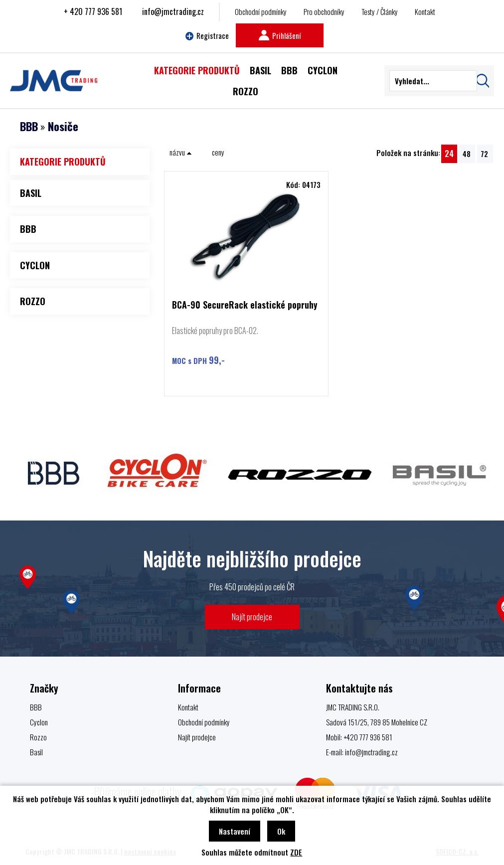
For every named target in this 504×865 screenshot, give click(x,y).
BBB (29, 126)
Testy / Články (380, 11)
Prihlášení (280, 35)
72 (484, 154)
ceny (218, 152)
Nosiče (63, 126)
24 (449, 153)
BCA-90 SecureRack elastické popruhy (245, 305)
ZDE (296, 852)
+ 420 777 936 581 (93, 11)
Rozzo (38, 737)
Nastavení (235, 831)
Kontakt (425, 11)
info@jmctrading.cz (173, 11)
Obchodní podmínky (261, 11)
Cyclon (39, 722)
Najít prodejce (252, 616)
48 (467, 154)
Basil (36, 752)
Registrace (207, 35)
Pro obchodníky (324, 11)
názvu (181, 152)
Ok (281, 831)
